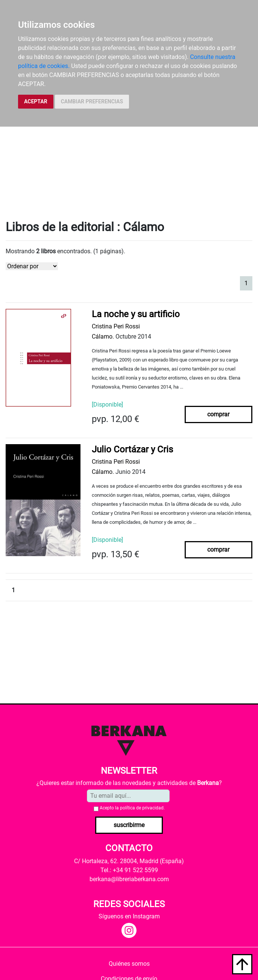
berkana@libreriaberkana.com (129, 879)
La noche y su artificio (136, 314)
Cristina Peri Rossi (116, 326)
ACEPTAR (36, 101)
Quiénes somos (129, 964)
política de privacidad (142, 808)
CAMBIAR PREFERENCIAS (92, 101)
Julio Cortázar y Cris (132, 449)
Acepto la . (132, 808)
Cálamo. (103, 336)
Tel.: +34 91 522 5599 (129, 870)
